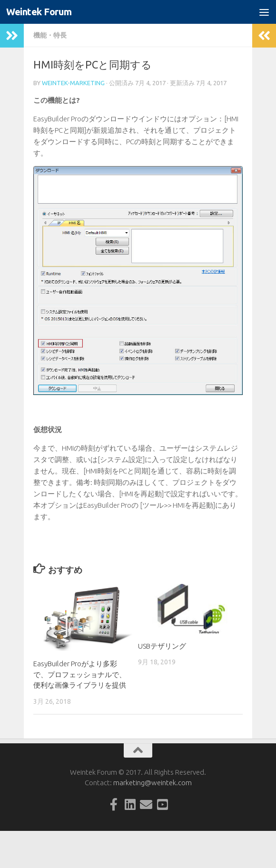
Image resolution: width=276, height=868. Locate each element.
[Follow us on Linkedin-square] (130, 804)
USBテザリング (162, 646)
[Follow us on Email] (146, 804)
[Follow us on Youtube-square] (162, 804)
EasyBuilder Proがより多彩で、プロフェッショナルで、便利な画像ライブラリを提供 (80, 674)
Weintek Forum (40, 12)
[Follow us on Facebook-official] (114, 804)
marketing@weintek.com (153, 783)
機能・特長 (50, 35)
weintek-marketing (73, 83)
